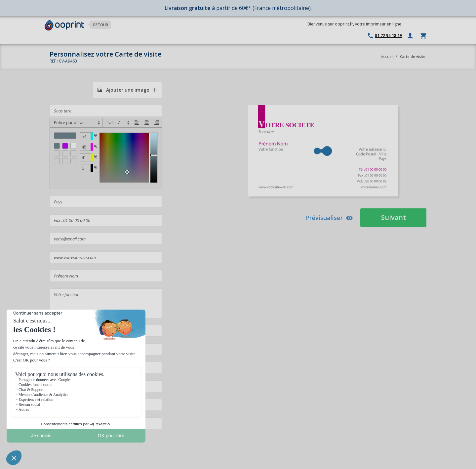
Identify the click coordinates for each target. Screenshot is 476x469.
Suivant (394, 217)
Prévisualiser (329, 218)
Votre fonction (106, 303)
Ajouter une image (123, 90)
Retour (101, 25)
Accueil (387, 56)
